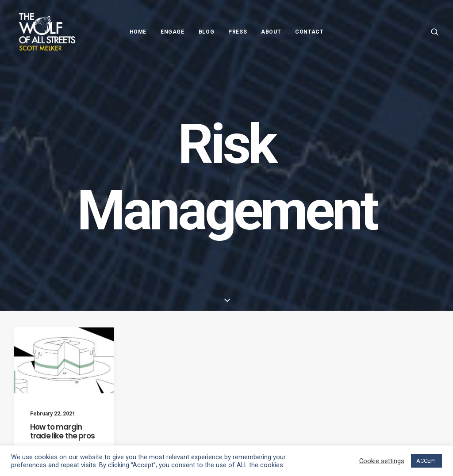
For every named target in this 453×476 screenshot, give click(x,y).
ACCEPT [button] (426, 461)
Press (238, 32)
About (271, 32)
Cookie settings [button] (382, 461)
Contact (309, 32)
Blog (206, 32)
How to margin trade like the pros (62, 441)
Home (138, 32)
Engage (173, 32)
